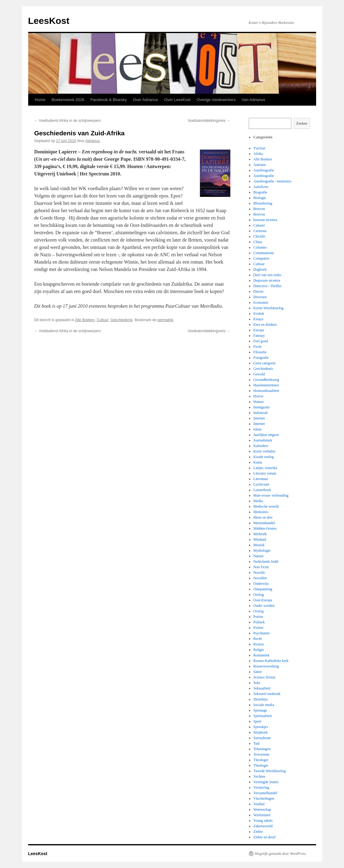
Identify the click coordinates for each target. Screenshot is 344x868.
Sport (257, 721)
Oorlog (259, 595)
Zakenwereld (263, 826)
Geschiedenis (121, 320)
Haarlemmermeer (266, 385)
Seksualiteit (262, 688)
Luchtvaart (261, 484)
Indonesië (261, 413)
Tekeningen (262, 749)
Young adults (263, 821)
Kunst (258, 462)
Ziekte (258, 832)
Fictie (257, 347)
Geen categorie (264, 363)
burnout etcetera (265, 220)
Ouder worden (264, 606)
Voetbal (259, 804)
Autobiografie (264, 170)
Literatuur (261, 479)
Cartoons (260, 231)
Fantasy (259, 336)
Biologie (260, 198)
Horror (258, 396)
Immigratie (261, 407)
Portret (258, 628)
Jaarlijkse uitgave (266, 435)
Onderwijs (261, 584)
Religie (259, 650)
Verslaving (261, 787)
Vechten (259, 776)
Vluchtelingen (264, 798)
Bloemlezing (263, 203)
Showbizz (261, 699)
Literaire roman (265, 473)
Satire (258, 672)
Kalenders (261, 446)
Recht (258, 639)
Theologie (261, 760)
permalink (165, 320)
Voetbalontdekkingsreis (209, 121)
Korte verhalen (264, 451)
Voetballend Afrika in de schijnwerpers (68, 121)
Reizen (258, 644)
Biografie (260, 192)
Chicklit (259, 236)
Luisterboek (262, 490)
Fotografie (261, 358)
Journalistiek (263, 440)
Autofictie (261, 187)
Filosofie (260, 352)
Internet (259, 418)
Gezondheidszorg (266, 380)
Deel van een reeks (267, 275)
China (258, 242)
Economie (261, 302)
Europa (259, 330)
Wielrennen (262, 815)
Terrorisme (261, 754)
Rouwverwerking (266, 666)
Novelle (259, 573)
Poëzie (258, 617)
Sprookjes (261, 727)
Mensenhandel (264, 523)
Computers (261, 258)
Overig (258, 611)
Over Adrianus (146, 100)
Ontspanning (263, 589)
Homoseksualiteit (266, 391)
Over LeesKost (177, 100)
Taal (256, 743)
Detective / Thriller (267, 286)
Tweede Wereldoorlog (270, 771)
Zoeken (302, 123)
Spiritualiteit (263, 716)
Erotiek (259, 314)
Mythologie (262, 550)
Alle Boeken (85, 320)
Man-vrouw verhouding (271, 495)
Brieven (259, 209)
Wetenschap (262, 810)
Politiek (259, 622)
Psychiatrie (261, 633)
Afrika (258, 154)
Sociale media (264, 705)
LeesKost (49, 21)
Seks (257, 683)
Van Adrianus (253, 100)
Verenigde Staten (266, 782)
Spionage (260, 710)
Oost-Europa (263, 600)
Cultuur (103, 320)
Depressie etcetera (267, 280)
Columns (260, 247)
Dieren (258, 291)
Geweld (259, 374)
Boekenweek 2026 (68, 100)
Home (40, 100)
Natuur (258, 556)
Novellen (260, 578)
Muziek (259, 545)
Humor (259, 402)
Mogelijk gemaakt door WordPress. (281, 854)
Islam (257, 429)
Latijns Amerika (265, 468)
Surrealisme (262, 738)
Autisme (260, 165)
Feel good (261, 341)
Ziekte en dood (264, 837)
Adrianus (92, 141)
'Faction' (259, 148)
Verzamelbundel (265, 793)
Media (258, 501)
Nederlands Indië (266, 562)
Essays (258, 319)
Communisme (264, 253)
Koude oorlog (263, 457)
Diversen (260, 297)
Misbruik (260, 534)
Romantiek (261, 655)
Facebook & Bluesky (109, 100)
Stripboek (261, 732)
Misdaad (260, 539)
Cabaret (259, 225)
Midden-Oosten (265, 528)
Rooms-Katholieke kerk (271, 661)
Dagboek (260, 269)
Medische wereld (266, 506)
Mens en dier (263, 517)
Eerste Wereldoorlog (268, 308)
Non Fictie (261, 567)
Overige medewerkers (216, 100)
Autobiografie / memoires (272, 181)
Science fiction (264, 677)
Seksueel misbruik (267, 694)
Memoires (261, 512)
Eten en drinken (265, 325)
